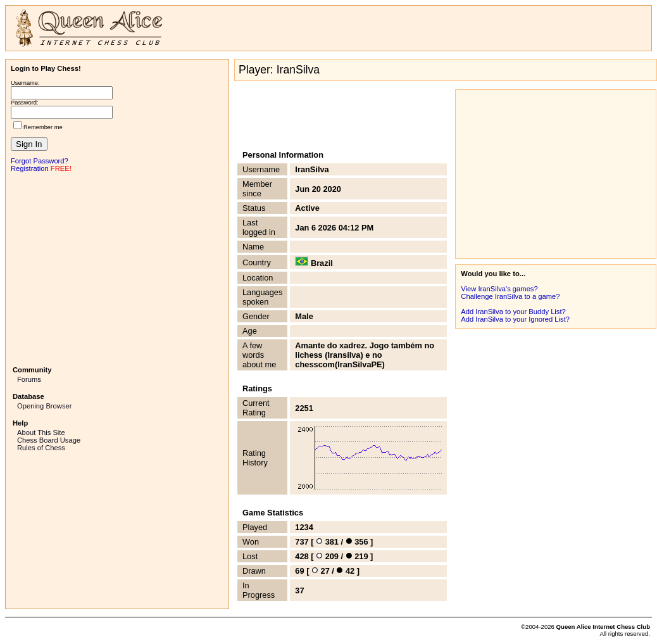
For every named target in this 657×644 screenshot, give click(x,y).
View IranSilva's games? (499, 289)
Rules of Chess (41, 448)
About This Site (41, 432)
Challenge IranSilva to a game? (510, 296)
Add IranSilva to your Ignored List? (515, 319)
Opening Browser (44, 406)
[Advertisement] (117, 268)
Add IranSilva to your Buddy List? (513, 312)
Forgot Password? (40, 161)
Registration (30, 168)
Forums (29, 379)
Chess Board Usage (49, 440)
